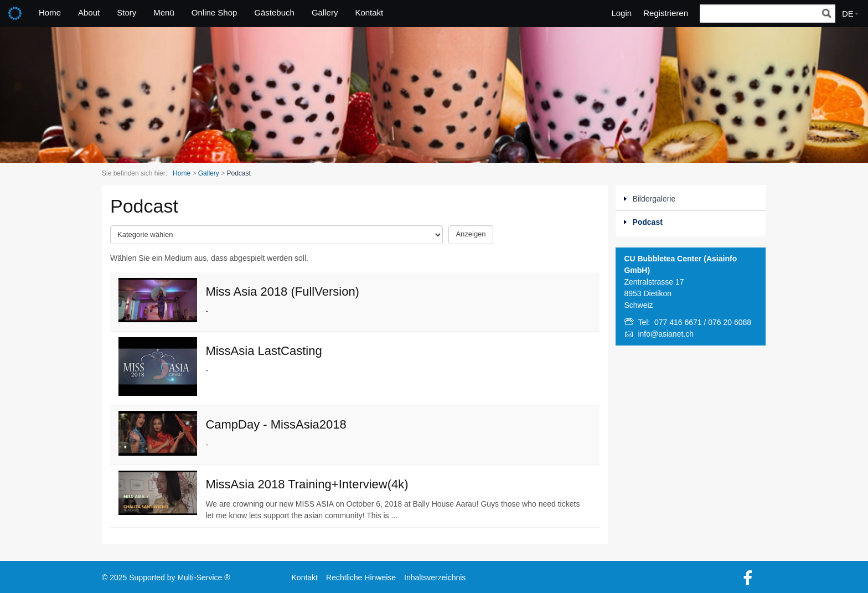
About (89, 12)
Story (126, 12)
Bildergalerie (654, 199)
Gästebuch (274, 12)
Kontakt (369, 12)
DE (848, 14)
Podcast (647, 222)
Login (621, 13)
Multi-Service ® (203, 577)
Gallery (325, 12)
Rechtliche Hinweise (361, 577)
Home (50, 12)
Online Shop (215, 12)
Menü (164, 12)
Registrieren (666, 13)
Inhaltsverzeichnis (435, 577)
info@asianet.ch (666, 334)
